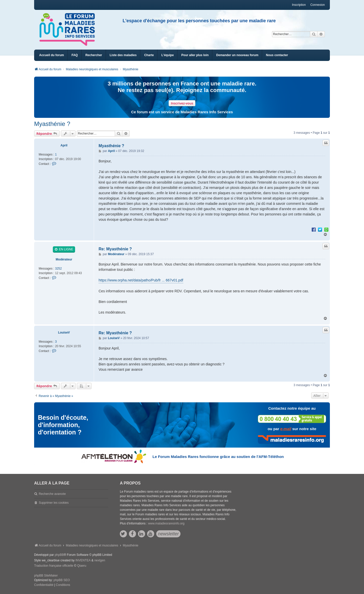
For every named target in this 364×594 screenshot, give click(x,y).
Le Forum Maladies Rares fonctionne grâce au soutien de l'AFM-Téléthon (218, 457)
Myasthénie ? (52, 124)
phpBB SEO (62, 580)
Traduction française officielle (54, 566)
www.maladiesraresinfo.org (166, 523)
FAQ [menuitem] (75, 55)
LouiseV (64, 333)
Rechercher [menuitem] (94, 55)
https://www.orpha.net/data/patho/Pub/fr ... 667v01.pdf (141, 280)
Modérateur (64, 259)
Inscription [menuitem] (299, 5)
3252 (59, 269)
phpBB (59, 555)
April (64, 145)
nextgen (100, 560)
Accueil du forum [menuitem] (52, 55)
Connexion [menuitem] (318, 5)
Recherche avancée (52, 494)
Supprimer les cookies (54, 503)
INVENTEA (83, 560)
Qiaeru (82, 566)
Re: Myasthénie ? (115, 249)
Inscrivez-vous (182, 103)
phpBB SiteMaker (46, 576)
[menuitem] (123, 55)
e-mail (286, 429)
